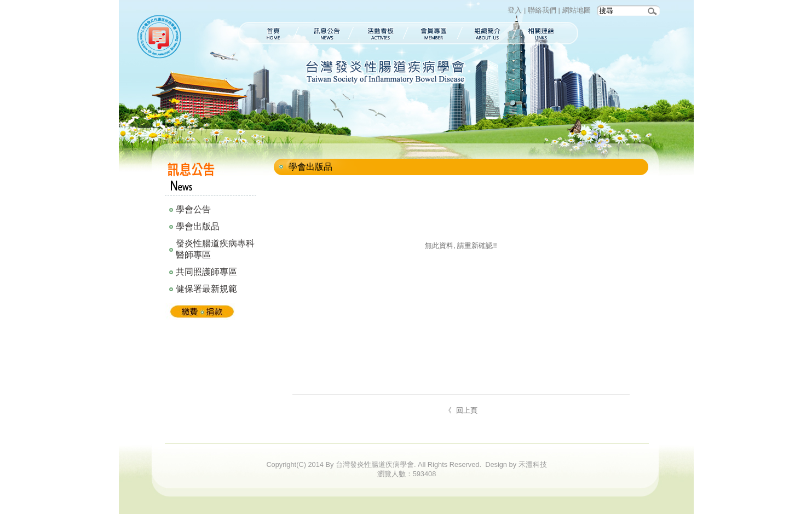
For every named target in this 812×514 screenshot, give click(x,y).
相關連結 (547, 33)
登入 (515, 10)
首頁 (267, 33)
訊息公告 (325, 33)
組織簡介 (488, 33)
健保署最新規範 (206, 289)
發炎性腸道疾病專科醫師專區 (215, 249)
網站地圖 (577, 10)
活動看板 (380, 33)
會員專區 (434, 33)
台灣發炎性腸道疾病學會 (161, 38)
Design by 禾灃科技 (516, 464)
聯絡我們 (542, 10)
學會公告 (193, 209)
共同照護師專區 (206, 272)
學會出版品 (198, 226)
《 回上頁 (461, 410)
